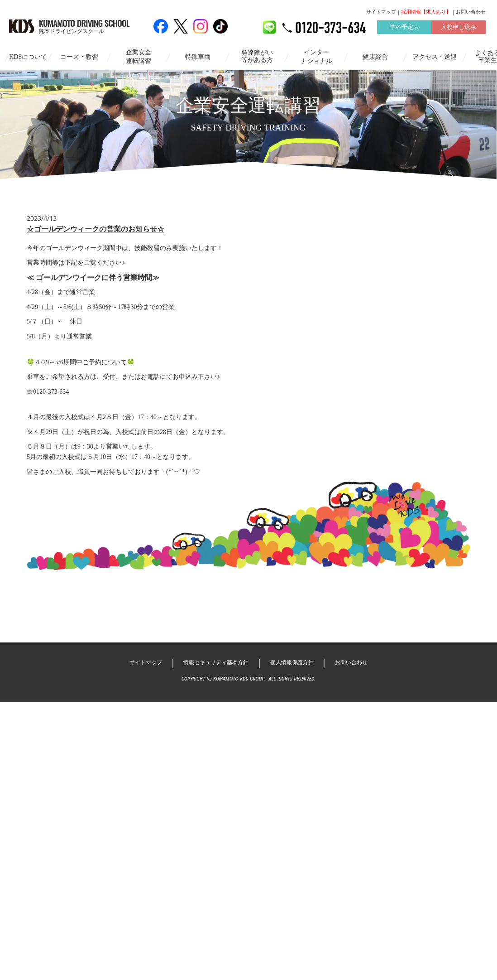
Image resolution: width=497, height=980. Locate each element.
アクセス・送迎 (430, 56)
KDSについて (24, 56)
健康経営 (371, 56)
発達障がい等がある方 (253, 56)
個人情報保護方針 (296, 753)
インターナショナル (312, 56)
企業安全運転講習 (134, 56)
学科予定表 (404, 29)
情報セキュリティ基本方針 (213, 753)
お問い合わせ (471, 12)
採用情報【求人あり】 (426, 12)
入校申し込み (459, 29)
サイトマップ (381, 12)
